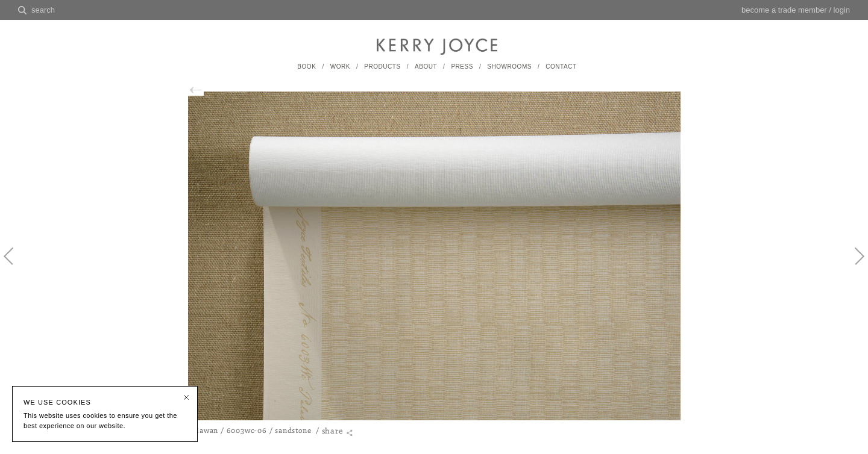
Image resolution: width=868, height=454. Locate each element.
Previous (15, 266)
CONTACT (561, 67)
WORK (340, 67)
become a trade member (784, 10)
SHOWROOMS (509, 67)
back (193, 90)
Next (853, 266)
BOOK (307, 67)
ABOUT (426, 67)
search (43, 10)
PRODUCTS (382, 67)
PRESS (462, 67)
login (842, 10)
